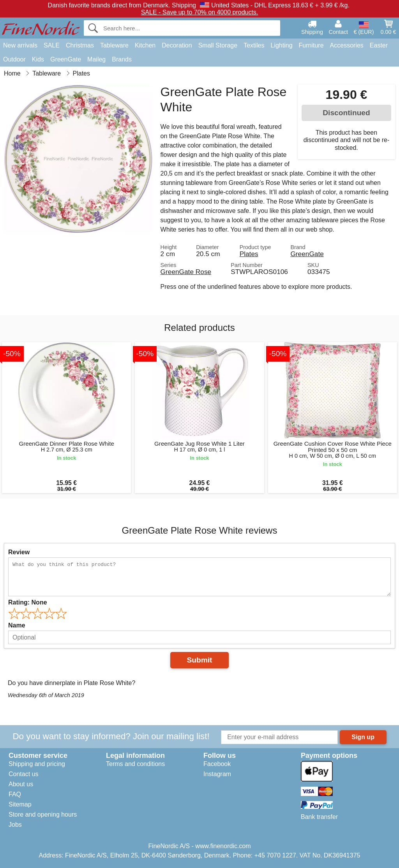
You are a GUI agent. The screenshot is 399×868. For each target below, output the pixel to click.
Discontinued (346, 113)
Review (19, 552)
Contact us (23, 774)
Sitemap (20, 804)
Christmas (80, 45)
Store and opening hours (43, 814)
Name (17, 625)
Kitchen (145, 45)
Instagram (217, 774)
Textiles (254, 45)
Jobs (15, 825)
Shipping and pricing (37, 764)
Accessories (347, 45)
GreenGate (66, 59)
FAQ (15, 794)
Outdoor (14, 59)
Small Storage (218, 45)
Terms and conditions (135, 764)
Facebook (217, 764)
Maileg (96, 59)
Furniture (311, 45)
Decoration (177, 45)
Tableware (114, 45)
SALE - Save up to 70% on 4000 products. (200, 12)
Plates (249, 254)
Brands (122, 59)
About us (21, 784)
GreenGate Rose (186, 272)
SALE (52, 45)
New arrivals (20, 45)
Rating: (28, 602)
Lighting (282, 45)
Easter (379, 45)
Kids (38, 59)
